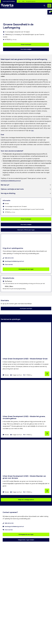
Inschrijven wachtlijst (26, 309)
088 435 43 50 (8, 258)
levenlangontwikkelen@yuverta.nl (11, 181)
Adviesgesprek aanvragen (26, 269)
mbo (19, 1)
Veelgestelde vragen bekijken (26, 540)
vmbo (23, 1)
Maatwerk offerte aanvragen (26, 230)
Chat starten (8, 265)
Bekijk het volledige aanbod (26, 500)
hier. (32, 131)
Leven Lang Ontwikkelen (9, 1)
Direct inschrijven (26, 44)
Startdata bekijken (26, 49)
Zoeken (44, 6)
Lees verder (47, 374)
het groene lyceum (31, 1)
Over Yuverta (4, 4)
